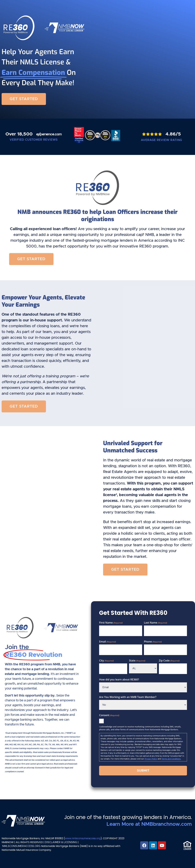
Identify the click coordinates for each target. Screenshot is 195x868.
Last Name (156, 623)
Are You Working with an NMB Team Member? (128, 697)
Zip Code (169, 661)
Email (107, 642)
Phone (153, 642)
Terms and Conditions (171, 759)
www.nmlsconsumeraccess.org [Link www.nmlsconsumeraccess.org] (83, 838)
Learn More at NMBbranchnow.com (149, 824)
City (106, 661)
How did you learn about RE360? (119, 679)
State (137, 661)
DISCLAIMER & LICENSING (61, 842)
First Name (111, 623)
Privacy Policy (151, 759)
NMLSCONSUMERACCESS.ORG (21, 846)
